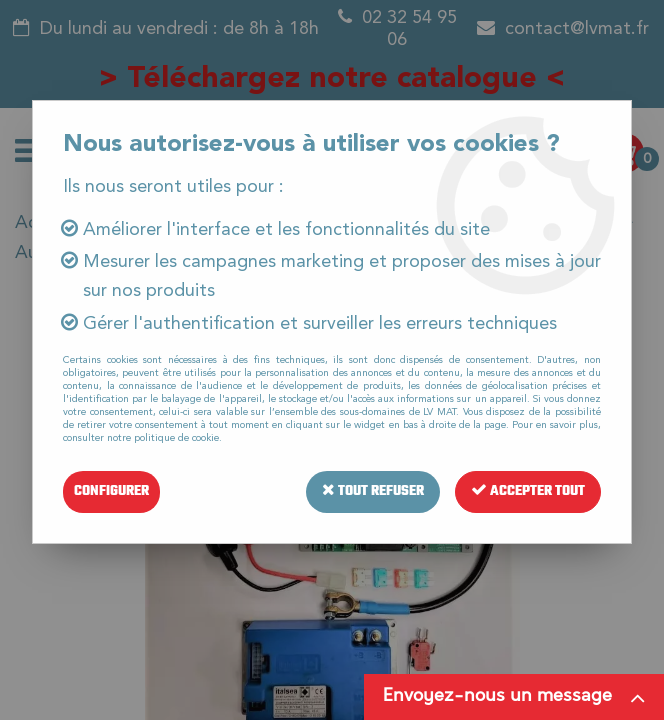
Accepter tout (528, 491)
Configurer (111, 491)
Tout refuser (373, 491)
